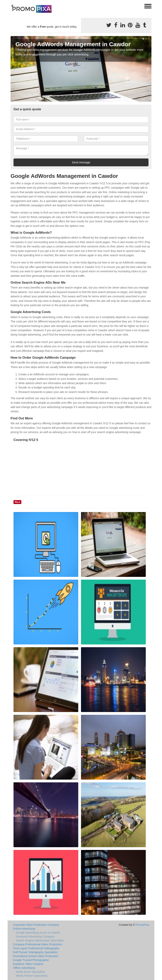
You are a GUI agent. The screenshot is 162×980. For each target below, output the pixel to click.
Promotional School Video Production (36, 956)
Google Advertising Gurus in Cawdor (38, 933)
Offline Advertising (24, 968)
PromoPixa (142, 925)
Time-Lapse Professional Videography (36, 948)
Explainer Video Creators (28, 964)
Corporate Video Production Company (36, 925)
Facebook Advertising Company (35, 937)
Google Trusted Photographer (31, 960)
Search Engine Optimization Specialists (40, 940)
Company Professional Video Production (37, 944)
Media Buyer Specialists (30, 972)
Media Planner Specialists (32, 976)
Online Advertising (24, 929)
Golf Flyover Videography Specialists (35, 952)
